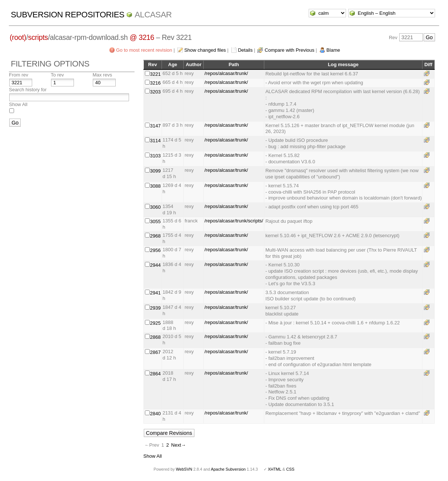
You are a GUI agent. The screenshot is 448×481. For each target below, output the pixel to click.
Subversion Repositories (67, 15)
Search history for (28, 90)
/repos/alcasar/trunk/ (226, 73)
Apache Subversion (228, 469)
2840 (155, 414)
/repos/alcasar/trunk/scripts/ (234, 221)
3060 (155, 207)
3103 (155, 156)
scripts (38, 37)
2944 (155, 265)
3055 (155, 221)
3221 (155, 74)
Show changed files (205, 50)
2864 (155, 374)
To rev (57, 75)
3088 (155, 186)
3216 (155, 83)
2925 (155, 323)
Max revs (102, 75)
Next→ (179, 445)
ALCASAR (153, 15)
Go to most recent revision (144, 50)
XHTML (275, 469)
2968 (155, 236)
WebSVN (184, 469)
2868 (155, 337)
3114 (155, 141)
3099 (155, 171)
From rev (18, 75)
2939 (155, 308)
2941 (155, 293)
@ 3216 (142, 37)
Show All (18, 104)
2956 (155, 250)
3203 (155, 92)
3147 (155, 126)
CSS (290, 469)
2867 (155, 352)
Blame (333, 50)
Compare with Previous (289, 50)
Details (245, 50)
